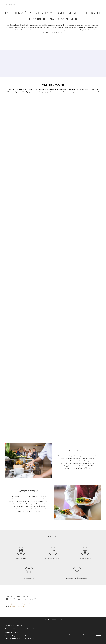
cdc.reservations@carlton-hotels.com (25, 638)
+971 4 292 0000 (15, 604)
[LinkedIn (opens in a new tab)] (98, 625)
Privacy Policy (59, 619)
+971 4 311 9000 (15, 632)
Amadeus (99, 635)
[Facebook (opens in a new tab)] (86, 625)
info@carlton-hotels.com (25, 636)
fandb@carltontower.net (17, 606)
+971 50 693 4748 (26, 604)
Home (7, 4)
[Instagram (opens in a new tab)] (92, 625)
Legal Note (45, 619)
